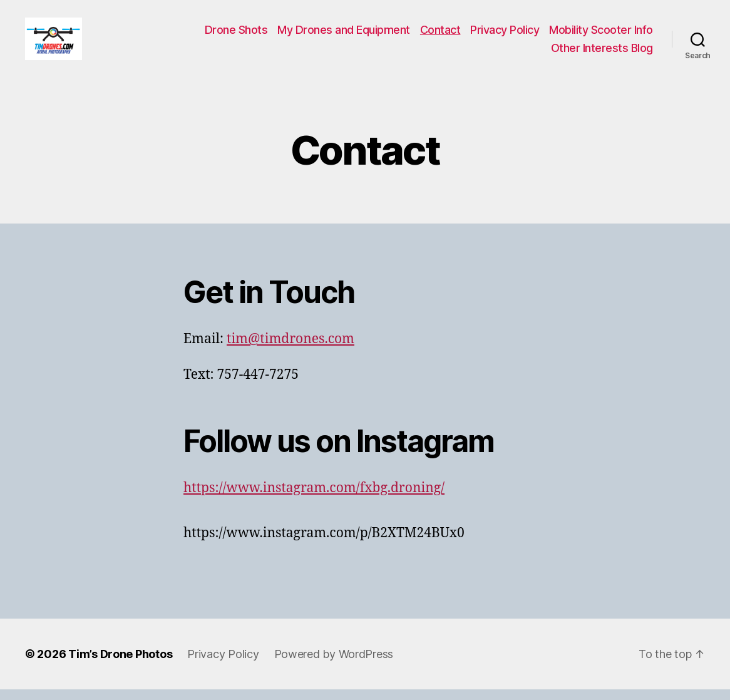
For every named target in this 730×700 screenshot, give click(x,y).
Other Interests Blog (602, 54)
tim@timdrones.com (290, 350)
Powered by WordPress (334, 665)
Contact (440, 35)
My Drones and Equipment (344, 35)
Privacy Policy (505, 35)
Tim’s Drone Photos (120, 665)
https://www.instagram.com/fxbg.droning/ (314, 499)
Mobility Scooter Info (601, 35)
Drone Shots (236, 35)
